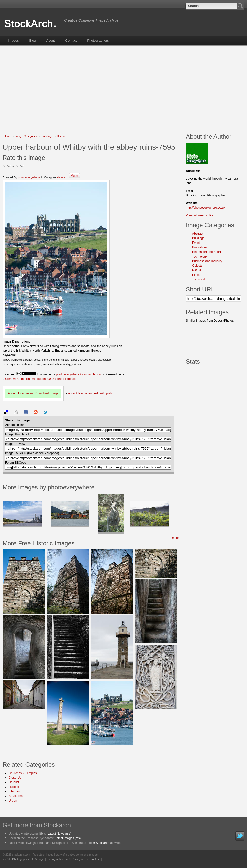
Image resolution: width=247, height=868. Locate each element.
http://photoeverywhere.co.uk (205, 208)
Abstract (198, 234)
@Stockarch (101, 843)
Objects (197, 266)
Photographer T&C (58, 859)
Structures (16, 796)
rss (68, 834)
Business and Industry (207, 261)
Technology (200, 257)
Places (197, 275)
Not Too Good (5, 166)
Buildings (47, 136)
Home (8, 136)
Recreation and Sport (206, 252)
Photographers (98, 41)
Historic (61, 136)
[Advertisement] (85, 87)
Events (197, 243)
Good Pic (13, 166)
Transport (198, 279)
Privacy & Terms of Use (86, 859)
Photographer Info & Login (28, 859)
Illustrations (200, 247)
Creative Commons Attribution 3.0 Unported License (40, 379)
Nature (197, 270)
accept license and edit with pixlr (90, 393)
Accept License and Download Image (33, 393)
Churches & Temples (23, 773)
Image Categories (26, 136)
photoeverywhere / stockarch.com (79, 374)
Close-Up (15, 778)
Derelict (14, 782)
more (176, 538)
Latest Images (64, 838)
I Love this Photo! (22, 166)
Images (13, 41)
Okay (9, 166)
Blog (33, 41)
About (51, 41)
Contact (71, 41)
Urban (13, 801)
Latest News (56, 834)
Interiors (14, 791)
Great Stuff (18, 166)
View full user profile (200, 215)
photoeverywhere (29, 177)
